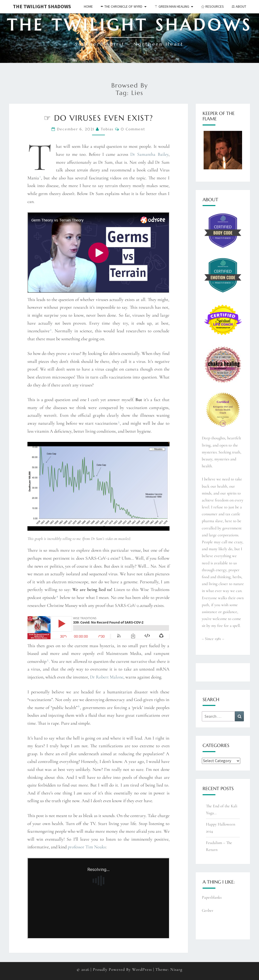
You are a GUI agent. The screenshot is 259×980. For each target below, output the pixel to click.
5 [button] (48, 660)
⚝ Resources (212, 6)
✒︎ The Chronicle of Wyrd (121, 6)
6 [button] (79, 706)
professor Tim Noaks (87, 847)
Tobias (107, 129)
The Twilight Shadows (42, 6)
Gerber (208, 910)
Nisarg (176, 969)
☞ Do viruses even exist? (98, 118)
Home (88, 6)
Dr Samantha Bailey (149, 154)
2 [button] (51, 329)
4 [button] (57, 596)
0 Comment (133, 129)
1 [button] (40, 177)
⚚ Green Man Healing (172, 6)
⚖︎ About (239, 6)
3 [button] (119, 422)
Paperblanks (212, 897)
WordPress (142, 969)
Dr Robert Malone (107, 677)
